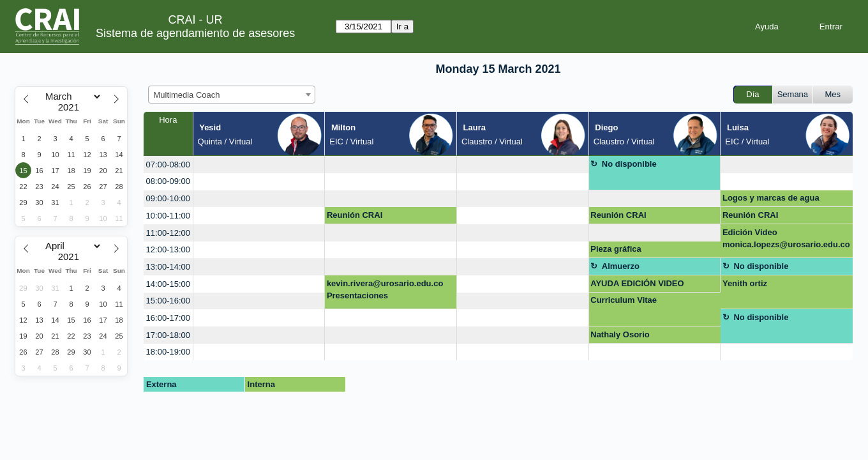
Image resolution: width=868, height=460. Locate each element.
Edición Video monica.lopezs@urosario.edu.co (786, 239)
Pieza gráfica (616, 249)
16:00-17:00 (168, 318)
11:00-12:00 (168, 233)
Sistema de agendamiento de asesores (195, 33)
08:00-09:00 (168, 181)
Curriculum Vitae (624, 300)
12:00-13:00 (168, 249)
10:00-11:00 (168, 216)
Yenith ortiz (745, 283)
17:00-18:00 (168, 335)
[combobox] (232, 95)
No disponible (629, 164)
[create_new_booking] (259, 165)
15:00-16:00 (168, 301)
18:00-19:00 (168, 352)
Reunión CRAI (355, 215)
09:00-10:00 (168, 198)
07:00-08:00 (168, 165)
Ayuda (767, 27)
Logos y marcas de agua (771, 198)
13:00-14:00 (168, 267)
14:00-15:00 (168, 284)
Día (752, 94)
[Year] (71, 107)
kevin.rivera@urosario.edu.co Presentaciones (385, 290)
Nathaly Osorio (620, 334)
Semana (793, 94)
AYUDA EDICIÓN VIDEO (637, 283)
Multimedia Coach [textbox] (187, 95)
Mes (833, 94)
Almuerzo (621, 266)
